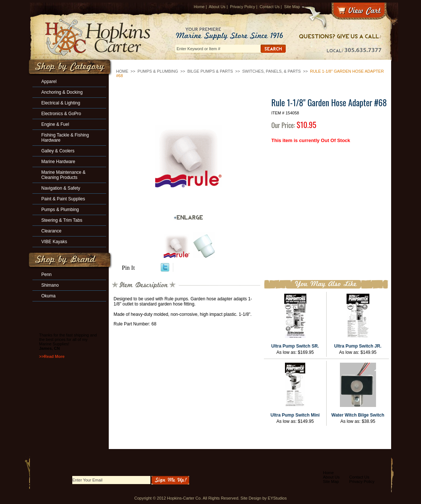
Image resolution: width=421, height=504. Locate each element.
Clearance (51, 231)
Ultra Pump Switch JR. (358, 346)
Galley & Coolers (58, 151)
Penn (46, 275)
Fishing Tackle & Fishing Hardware (65, 138)
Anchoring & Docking (62, 92)
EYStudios (277, 498)
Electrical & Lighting (61, 103)
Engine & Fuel (55, 124)
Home (199, 7)
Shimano (50, 285)
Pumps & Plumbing (158, 71)
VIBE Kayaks (54, 242)
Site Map (292, 7)
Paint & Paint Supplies (63, 199)
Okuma (48, 296)
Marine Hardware (58, 162)
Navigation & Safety (61, 188)
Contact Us (269, 7)
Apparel (49, 82)
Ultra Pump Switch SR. (295, 346)
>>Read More (52, 356)
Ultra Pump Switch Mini (295, 415)
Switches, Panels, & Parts (272, 71)
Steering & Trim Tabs (62, 220)
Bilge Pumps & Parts (210, 71)
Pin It (128, 268)
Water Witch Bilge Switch (358, 415)
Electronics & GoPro (61, 114)
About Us (217, 7)
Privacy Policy (243, 7)
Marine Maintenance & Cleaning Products (63, 175)
